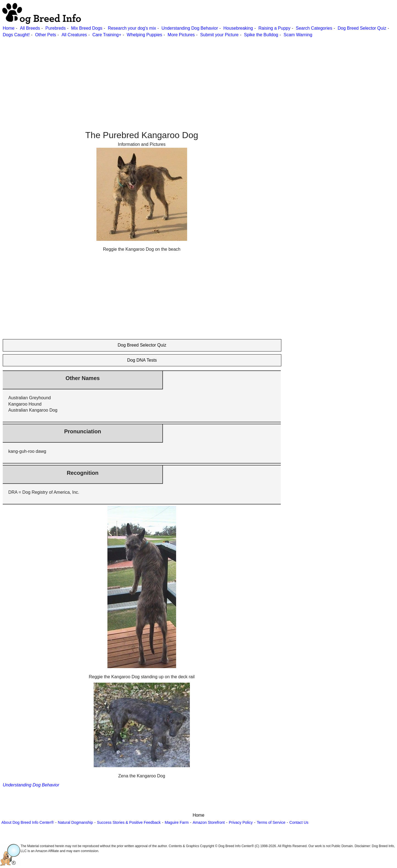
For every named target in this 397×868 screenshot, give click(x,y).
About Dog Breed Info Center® (28, 822)
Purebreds (55, 28)
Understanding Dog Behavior (190, 28)
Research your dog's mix (132, 28)
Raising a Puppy (274, 28)
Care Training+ (107, 35)
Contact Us (299, 822)
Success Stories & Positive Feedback (129, 822)
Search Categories (314, 28)
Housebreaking (238, 28)
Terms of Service (271, 822)
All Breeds (30, 28)
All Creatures (74, 35)
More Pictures (181, 35)
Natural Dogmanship (76, 822)
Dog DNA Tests (142, 360)
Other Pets (46, 35)
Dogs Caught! (16, 35)
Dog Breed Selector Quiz (362, 28)
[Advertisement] (165, 77)
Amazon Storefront (209, 822)
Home (9, 28)
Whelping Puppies (144, 35)
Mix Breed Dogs (87, 28)
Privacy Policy (241, 822)
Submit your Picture (220, 35)
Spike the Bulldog (261, 35)
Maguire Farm (177, 822)
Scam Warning (298, 35)
